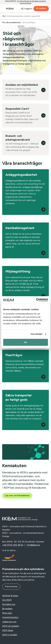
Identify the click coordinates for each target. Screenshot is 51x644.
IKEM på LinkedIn (11, 626)
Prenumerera (11, 586)
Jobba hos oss (9, 622)
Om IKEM (7, 600)
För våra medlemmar (12, 22)
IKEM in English (10, 635)
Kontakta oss (9, 604)
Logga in (28, 9)
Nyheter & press (10, 596)
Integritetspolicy (10, 617)
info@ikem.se (33, 545)
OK (26, 342)
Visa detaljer (37, 334)
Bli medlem (41, 8)
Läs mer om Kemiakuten (17, 495)
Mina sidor (7, 613)
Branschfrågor (30, 22)
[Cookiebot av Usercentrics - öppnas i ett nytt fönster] (36, 300)
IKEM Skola (8, 630)
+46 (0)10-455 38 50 (13, 545)
